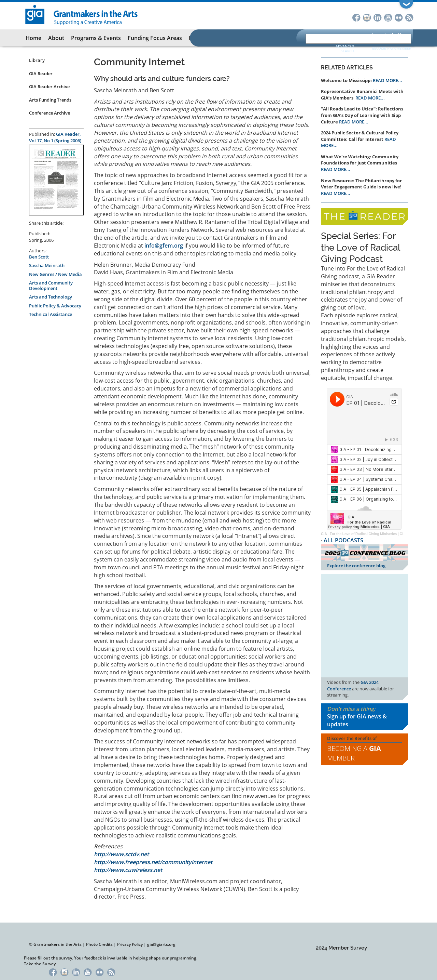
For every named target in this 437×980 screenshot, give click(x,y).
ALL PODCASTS (343, 540)
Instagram (367, 17)
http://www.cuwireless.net (128, 870)
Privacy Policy (130, 944)
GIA (324, 534)
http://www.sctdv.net (121, 854)
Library (37, 60)
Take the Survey (40, 964)
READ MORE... (387, 80)
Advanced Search (345, 49)
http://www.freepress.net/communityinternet (153, 862)
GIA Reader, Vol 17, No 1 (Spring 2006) (55, 137)
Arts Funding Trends (50, 100)
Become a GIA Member (392, 48)
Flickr (399, 17)
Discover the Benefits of (364, 749)
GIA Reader (41, 74)
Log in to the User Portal (390, 38)
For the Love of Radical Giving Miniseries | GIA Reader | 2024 (379, 534)
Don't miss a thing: (364, 717)
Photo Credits (99, 944)
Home (33, 38)
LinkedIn (377, 17)
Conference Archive (50, 113)
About (56, 38)
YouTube (388, 17)
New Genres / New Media (55, 274)
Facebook (356, 17)
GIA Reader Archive (49, 87)
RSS (409, 17)
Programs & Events (96, 38)
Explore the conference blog (356, 566)
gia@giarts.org (161, 944)
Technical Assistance (51, 314)
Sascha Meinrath (47, 265)
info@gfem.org (164, 246)
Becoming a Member (354, 753)
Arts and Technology (51, 297)
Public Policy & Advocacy (55, 306)
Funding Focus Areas (155, 38)
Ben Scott (39, 257)
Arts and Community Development (51, 286)
